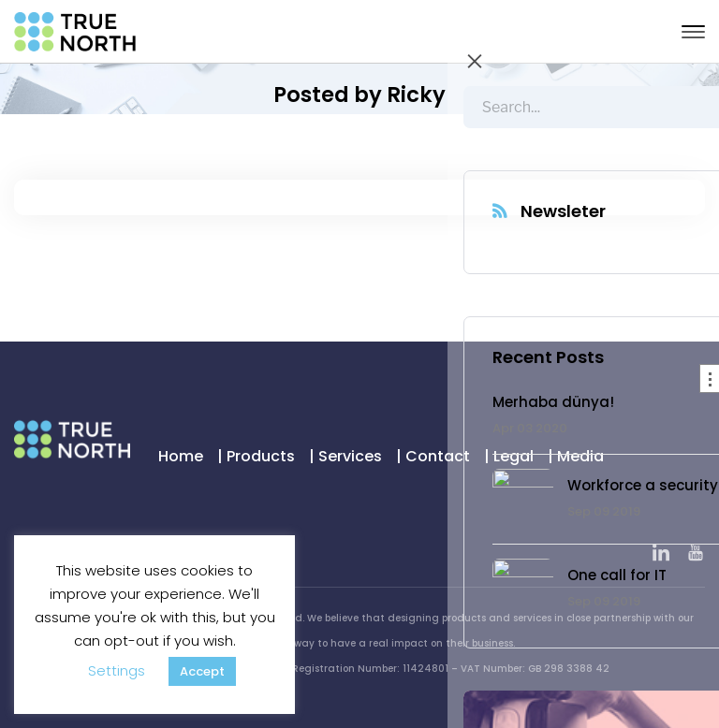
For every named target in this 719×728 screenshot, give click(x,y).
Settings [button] (117, 670)
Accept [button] (202, 671)
